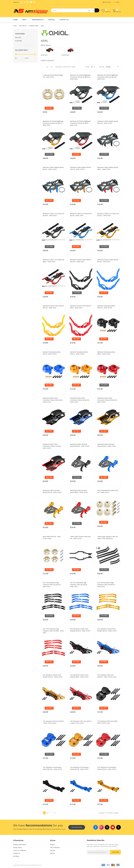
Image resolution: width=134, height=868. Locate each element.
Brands (52, 845)
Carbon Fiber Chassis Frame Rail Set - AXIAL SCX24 (80, 537)
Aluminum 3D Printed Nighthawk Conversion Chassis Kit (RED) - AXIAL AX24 (80, 123)
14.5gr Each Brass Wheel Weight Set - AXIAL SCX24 (53, 76)
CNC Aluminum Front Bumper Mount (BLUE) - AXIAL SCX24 (79, 768)
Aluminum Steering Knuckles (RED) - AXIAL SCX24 (106, 353)
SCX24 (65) (19, 41)
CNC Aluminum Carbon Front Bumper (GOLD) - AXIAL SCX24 (53, 676)
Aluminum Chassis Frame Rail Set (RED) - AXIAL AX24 (81, 307)
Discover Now (77, 827)
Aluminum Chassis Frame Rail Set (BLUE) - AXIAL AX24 (108, 261)
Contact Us (17, 853)
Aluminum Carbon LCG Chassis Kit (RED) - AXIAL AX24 (53, 261)
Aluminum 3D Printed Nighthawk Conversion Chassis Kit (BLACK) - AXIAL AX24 (80, 77)
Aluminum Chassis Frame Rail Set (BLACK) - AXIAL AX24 (81, 261)
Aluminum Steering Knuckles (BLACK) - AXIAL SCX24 (106, 307)
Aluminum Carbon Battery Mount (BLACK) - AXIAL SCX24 (108, 122)
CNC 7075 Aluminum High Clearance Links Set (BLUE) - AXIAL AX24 (79, 585)
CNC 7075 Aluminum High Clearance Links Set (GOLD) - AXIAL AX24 (106, 585)
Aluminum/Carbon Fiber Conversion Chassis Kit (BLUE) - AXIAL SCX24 (80, 400)
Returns (52, 853)
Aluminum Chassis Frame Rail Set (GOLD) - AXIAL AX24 (53, 307)
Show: (88, 67)
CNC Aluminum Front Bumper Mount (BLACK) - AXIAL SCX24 (52, 768)
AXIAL (42, 26)
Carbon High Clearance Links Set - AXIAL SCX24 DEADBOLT (108, 537)
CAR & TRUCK (23, 26)
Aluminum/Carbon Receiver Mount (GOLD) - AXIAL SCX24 (52, 491)
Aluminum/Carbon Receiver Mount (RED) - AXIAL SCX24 (79, 491)
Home (15, 26)
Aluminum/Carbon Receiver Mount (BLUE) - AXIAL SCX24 (106, 445)
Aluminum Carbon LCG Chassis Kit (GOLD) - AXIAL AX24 (108, 215)
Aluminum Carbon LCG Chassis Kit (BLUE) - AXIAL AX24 (81, 215)
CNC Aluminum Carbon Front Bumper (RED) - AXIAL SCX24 (79, 676)
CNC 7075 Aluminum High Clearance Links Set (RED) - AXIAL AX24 (53, 631)
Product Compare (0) (47, 60)
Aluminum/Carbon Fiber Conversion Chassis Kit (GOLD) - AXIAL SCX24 (107, 400)
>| (54, 813)
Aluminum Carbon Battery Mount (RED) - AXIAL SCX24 (108, 168)
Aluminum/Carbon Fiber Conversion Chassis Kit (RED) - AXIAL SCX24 (52, 446)
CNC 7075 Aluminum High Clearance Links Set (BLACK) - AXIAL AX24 (52, 585)
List (51, 67)
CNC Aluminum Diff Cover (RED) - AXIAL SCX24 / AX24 (108, 722)
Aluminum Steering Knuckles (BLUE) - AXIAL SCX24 (52, 353)
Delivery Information (20, 845)
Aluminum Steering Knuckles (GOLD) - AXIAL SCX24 (79, 353)
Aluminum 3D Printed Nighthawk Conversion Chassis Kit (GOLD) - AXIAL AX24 (53, 123)
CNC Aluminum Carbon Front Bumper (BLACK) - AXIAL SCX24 (80, 630)
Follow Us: (16, 2)
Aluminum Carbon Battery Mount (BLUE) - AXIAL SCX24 (53, 168)
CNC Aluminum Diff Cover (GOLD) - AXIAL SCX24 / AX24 (81, 722)
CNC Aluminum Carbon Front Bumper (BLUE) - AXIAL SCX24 (107, 630)
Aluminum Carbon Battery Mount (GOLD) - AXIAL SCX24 (81, 168)
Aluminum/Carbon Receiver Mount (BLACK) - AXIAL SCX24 (80, 445)
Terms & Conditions (19, 850)
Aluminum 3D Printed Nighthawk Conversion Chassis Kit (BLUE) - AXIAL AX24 (108, 77)
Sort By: (102, 67)
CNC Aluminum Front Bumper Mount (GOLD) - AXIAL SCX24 (107, 768)
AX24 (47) (18, 37)
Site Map (16, 856)
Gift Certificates (55, 847)
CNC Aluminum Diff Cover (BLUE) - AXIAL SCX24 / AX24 (53, 722)
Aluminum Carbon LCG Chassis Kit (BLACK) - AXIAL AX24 (53, 215)
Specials (53, 850)
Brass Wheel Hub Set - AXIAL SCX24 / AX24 (52, 537)
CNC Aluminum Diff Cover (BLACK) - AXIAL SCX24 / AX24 (107, 676)
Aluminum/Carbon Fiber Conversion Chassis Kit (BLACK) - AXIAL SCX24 (53, 400)
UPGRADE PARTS (34, 26)
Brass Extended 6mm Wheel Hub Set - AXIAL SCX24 (108, 491)
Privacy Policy (17, 847)
